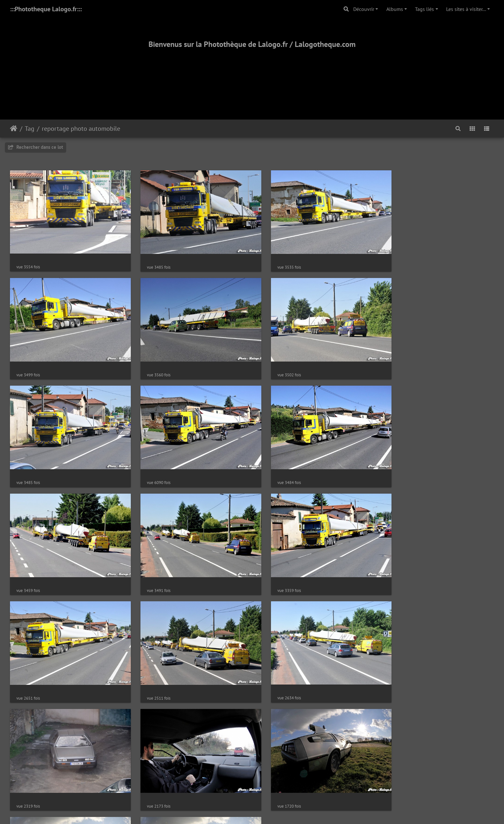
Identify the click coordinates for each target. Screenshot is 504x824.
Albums (395, 9)
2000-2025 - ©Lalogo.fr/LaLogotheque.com (252, 798)
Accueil (14, 129)
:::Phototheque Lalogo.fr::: (46, 9)
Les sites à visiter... (466, 9)
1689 (274, 703)
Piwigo (267, 728)
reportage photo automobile (81, 129)
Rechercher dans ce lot (36, 147)
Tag (30, 129)
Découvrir (364, 9)
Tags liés (424, 9)
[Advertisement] (252, 76)
